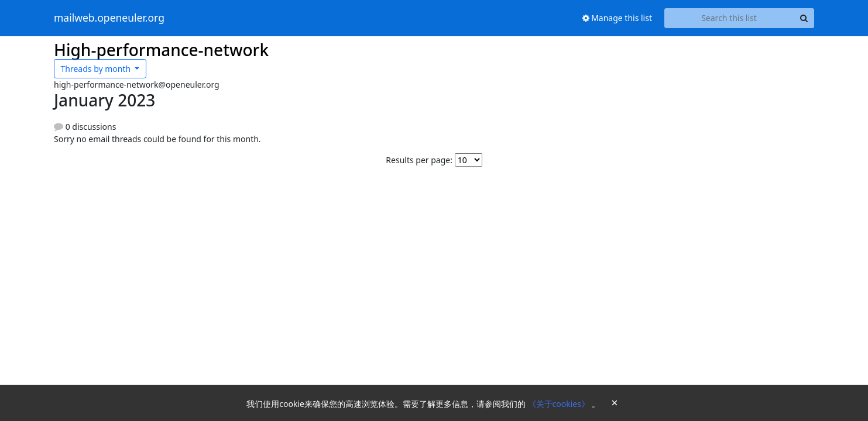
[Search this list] (729, 18)
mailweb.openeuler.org (109, 18)
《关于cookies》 (560, 404)
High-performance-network (161, 50)
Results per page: (419, 160)
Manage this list (617, 18)
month (97, 69)
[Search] (804, 18)
